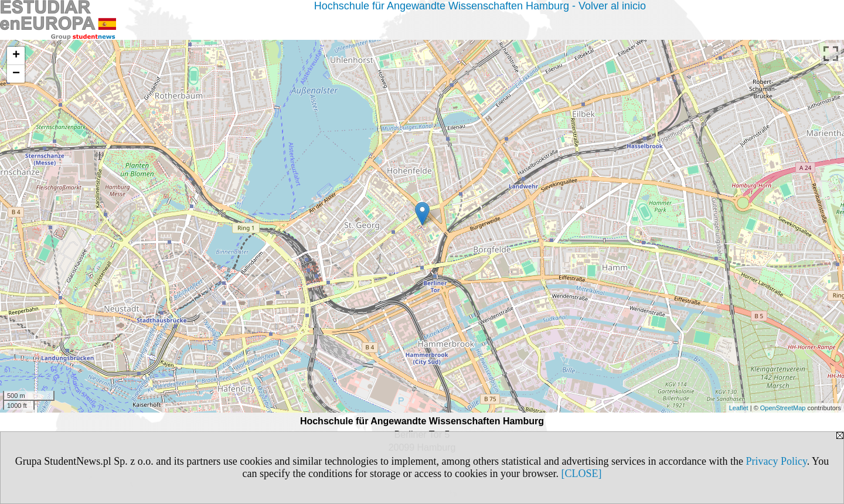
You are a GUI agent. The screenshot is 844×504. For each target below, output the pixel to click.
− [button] (16, 74)
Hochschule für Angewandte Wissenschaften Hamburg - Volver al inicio (480, 6)
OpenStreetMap (783, 408)
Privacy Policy (776, 461)
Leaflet (739, 408)
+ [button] (16, 56)
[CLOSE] (581, 474)
